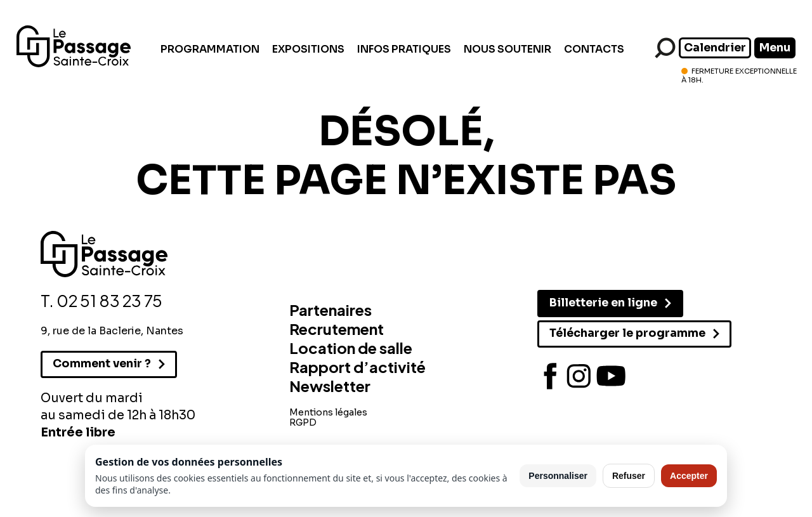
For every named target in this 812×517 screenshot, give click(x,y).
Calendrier (715, 48)
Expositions (308, 49)
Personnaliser (558, 476)
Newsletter (330, 386)
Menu (775, 48)
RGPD (303, 422)
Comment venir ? (102, 363)
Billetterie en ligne (603, 303)
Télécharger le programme (627, 333)
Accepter (689, 476)
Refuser (629, 476)
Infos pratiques (404, 49)
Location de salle (351, 348)
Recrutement (337, 329)
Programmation (210, 49)
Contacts (594, 49)
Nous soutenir (507, 49)
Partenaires (331, 310)
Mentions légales (328, 412)
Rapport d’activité (357, 367)
